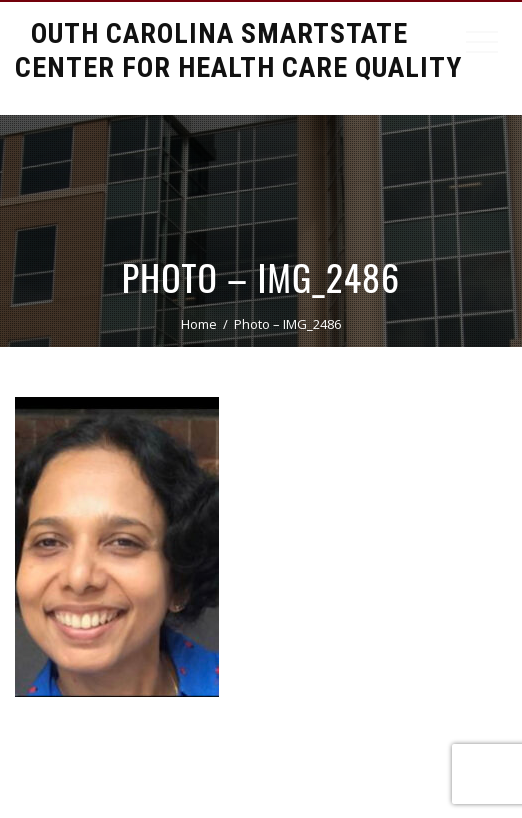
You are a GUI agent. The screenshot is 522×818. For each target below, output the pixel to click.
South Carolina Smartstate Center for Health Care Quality (238, 50)
